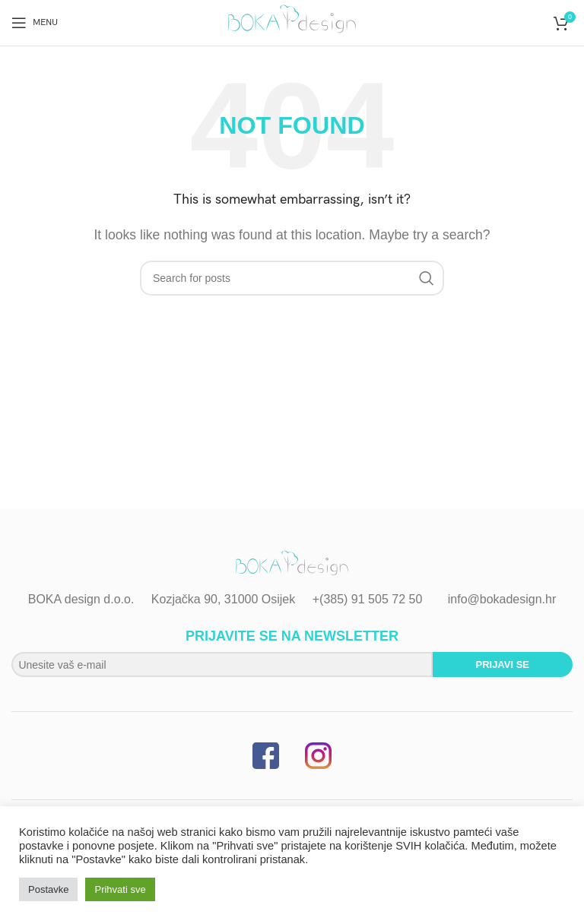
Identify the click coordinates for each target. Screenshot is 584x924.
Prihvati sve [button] (120, 889)
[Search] (292, 278)
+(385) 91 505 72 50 (368, 599)
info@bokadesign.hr (502, 599)
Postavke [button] (48, 889)
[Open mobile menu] (35, 23)
